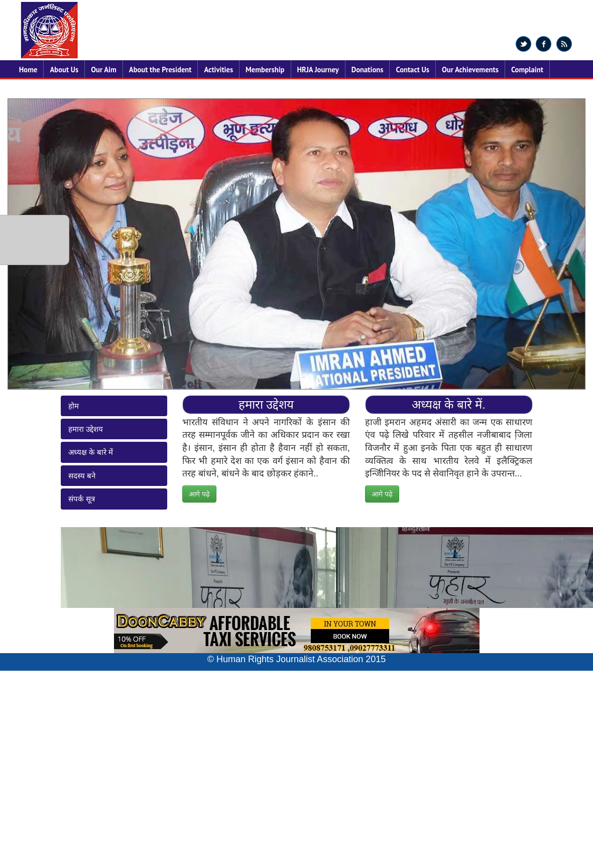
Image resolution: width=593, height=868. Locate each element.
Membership (265, 70)
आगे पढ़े (199, 494)
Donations (368, 70)
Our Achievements (470, 70)
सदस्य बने (82, 476)
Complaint (527, 70)
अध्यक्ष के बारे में (91, 452)
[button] (542, 244)
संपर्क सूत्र (82, 499)
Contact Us (412, 70)
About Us (64, 70)
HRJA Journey (318, 70)
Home (28, 70)
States (29, 89)
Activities (218, 70)
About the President (160, 70)
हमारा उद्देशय (86, 429)
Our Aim (104, 70)
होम (74, 406)
